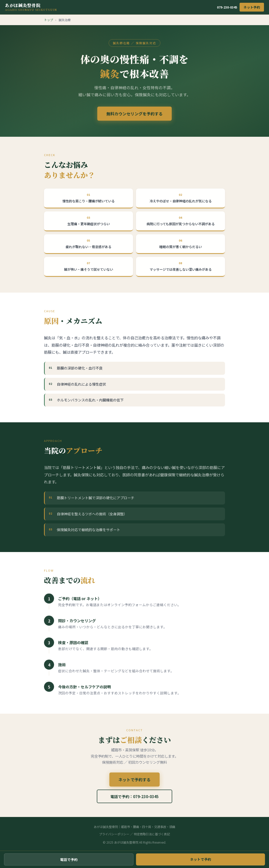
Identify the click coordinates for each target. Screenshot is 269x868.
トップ (49, 20)
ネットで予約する (134, 782)
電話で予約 (69, 859)
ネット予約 (252, 7)
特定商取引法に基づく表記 (152, 834)
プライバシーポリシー (114, 834)
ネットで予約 (201, 859)
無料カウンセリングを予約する (134, 114)
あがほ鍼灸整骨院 (31, 7)
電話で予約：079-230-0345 (134, 799)
